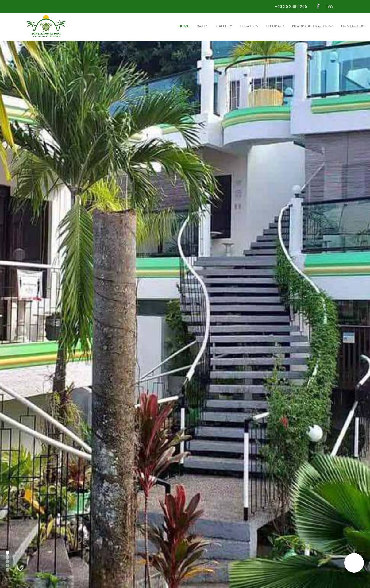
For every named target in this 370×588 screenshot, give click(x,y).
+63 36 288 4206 (291, 6)
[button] (354, 563)
